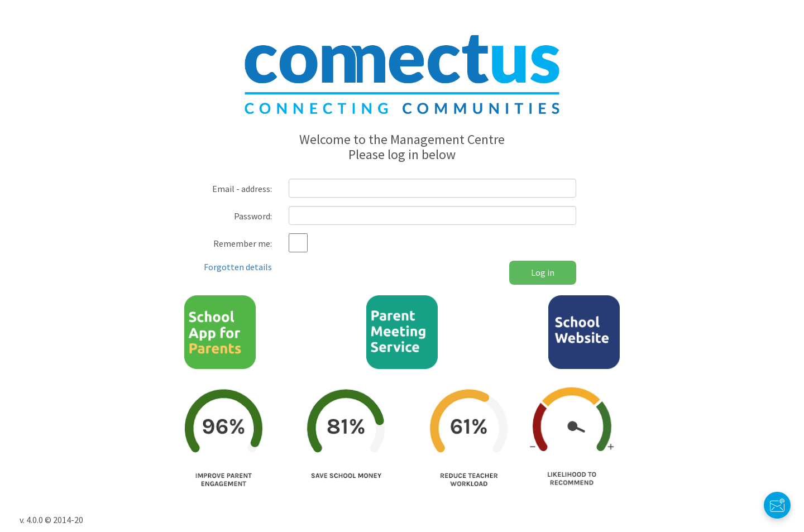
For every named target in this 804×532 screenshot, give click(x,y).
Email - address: (242, 189)
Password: (253, 216)
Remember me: (243, 243)
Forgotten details (238, 267)
